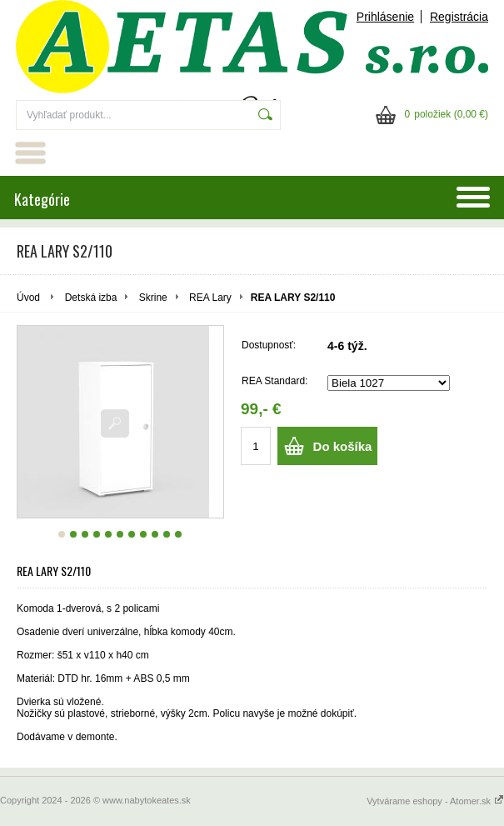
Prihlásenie (385, 17)
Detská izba (91, 298)
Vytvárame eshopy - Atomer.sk (435, 801)
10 (167, 534)
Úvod (28, 298)
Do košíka (343, 446)
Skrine (153, 298)
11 (178, 534)
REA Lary (210, 298)
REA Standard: (274, 381)
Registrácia (459, 17)
